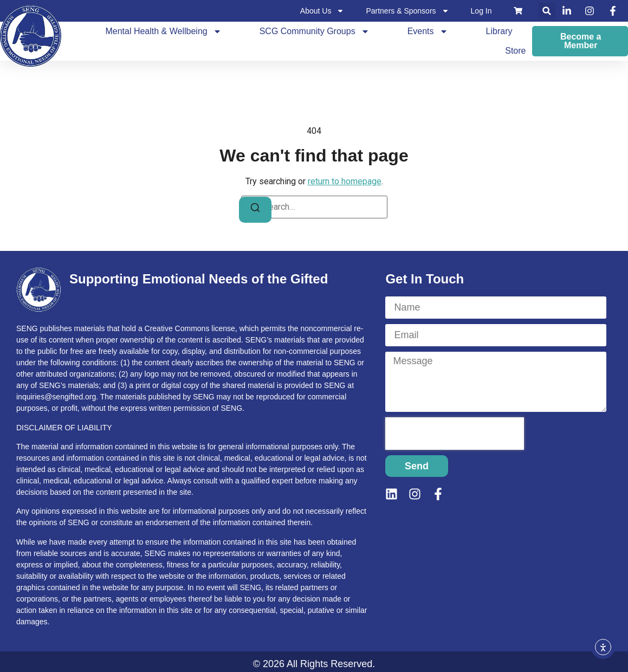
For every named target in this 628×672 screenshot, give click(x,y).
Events (428, 31)
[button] (547, 11)
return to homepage (345, 181)
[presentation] (455, 434)
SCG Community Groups (315, 31)
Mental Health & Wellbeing (163, 31)
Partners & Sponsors (407, 11)
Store (515, 51)
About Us (322, 11)
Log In (481, 11)
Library (499, 31)
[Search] (255, 210)
